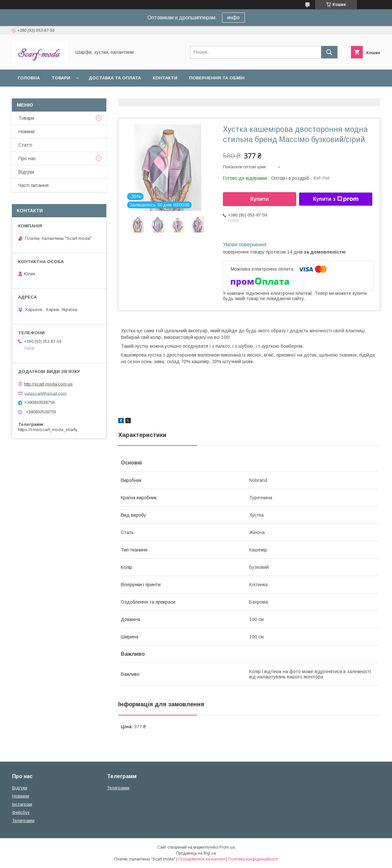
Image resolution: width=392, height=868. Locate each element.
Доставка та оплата (115, 78)
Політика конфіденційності (253, 859)
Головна (29, 78)
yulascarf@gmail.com (45, 393)
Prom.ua (227, 847)
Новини (26, 132)
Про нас (27, 158)
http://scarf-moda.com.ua (48, 384)
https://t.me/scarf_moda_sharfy (48, 430)
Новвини (21, 796)
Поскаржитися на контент (202, 859)
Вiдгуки (26, 172)
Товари (61, 78)
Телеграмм (23, 821)
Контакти (165, 78)
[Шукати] (329, 52)
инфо (233, 18)
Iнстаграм (22, 804)
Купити (260, 199)
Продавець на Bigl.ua (196, 853)
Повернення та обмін (217, 78)
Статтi (25, 145)
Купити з (336, 199)
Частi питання (33, 185)
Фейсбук (21, 812)
